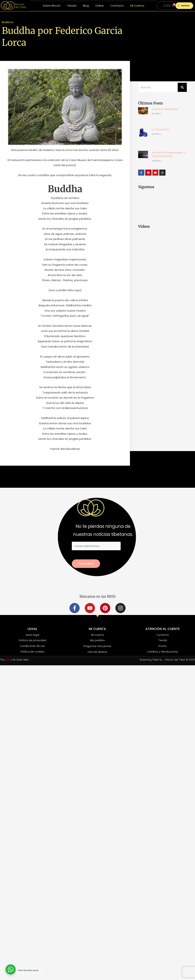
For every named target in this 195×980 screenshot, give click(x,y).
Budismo (8, 22)
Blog (86, 6)
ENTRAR (183, 6)
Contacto (117, 6)
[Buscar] (182, 87)
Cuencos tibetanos (165, 109)
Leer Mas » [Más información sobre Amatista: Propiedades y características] (156, 161)
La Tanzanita (160, 129)
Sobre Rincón (52, 6)
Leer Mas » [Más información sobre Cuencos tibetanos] (156, 113)
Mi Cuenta (137, 6)
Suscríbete (86, 564)
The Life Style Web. (14, 660)
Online (100, 6)
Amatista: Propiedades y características (168, 154)
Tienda (72, 6)
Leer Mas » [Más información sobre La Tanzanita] (156, 134)
